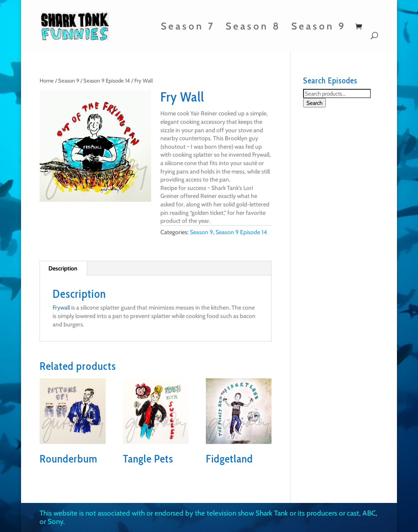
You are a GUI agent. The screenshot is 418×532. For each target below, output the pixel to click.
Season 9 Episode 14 (107, 81)
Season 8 (253, 28)
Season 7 (188, 28)
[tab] (63, 268)
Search (314, 103)
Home (47, 81)
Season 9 (319, 28)
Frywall (61, 307)
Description (63, 268)
